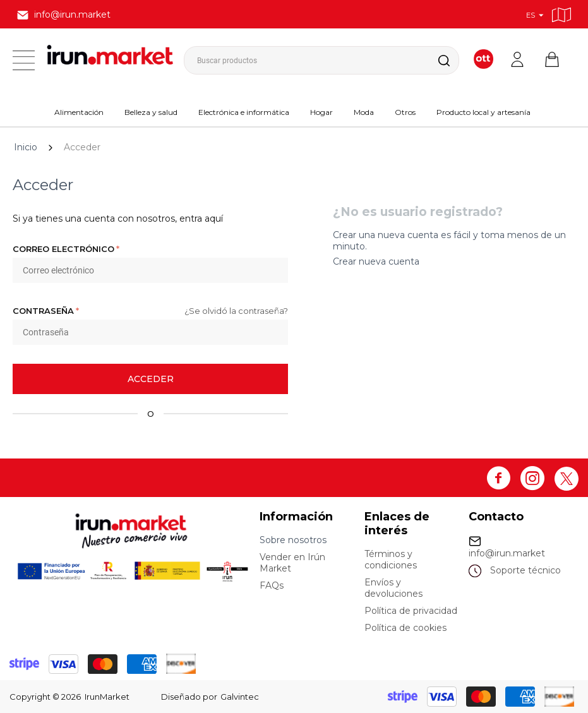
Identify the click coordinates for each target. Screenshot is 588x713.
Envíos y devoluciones (393, 588)
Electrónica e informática (244, 112)
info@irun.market (507, 553)
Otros (405, 112)
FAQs (272, 585)
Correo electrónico (63, 249)
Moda (364, 112)
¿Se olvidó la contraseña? (236, 311)
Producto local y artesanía (483, 112)
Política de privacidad (411, 611)
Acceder (151, 379)
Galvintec (240, 697)
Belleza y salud (151, 112)
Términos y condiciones (391, 560)
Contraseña (43, 311)
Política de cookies (405, 628)
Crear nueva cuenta (376, 261)
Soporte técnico (525, 570)
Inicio (26, 147)
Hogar (321, 112)
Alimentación (79, 112)
